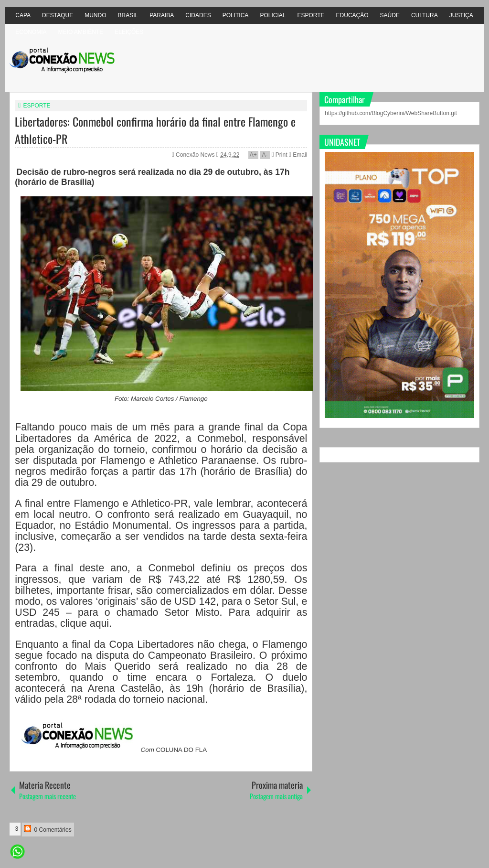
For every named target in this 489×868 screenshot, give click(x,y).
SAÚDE (390, 15)
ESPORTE (311, 15)
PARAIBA (162, 15)
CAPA (23, 15)
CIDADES (198, 15)
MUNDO (95, 15)
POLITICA (236, 15)
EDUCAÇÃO (352, 15)
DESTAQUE (58, 15)
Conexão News (196, 155)
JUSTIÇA (461, 15)
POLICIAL (273, 15)
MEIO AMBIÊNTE (81, 32)
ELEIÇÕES (129, 32)
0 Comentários (48, 829)
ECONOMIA (31, 32)
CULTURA (425, 15)
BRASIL (128, 15)
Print (279, 155)
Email (298, 155)
